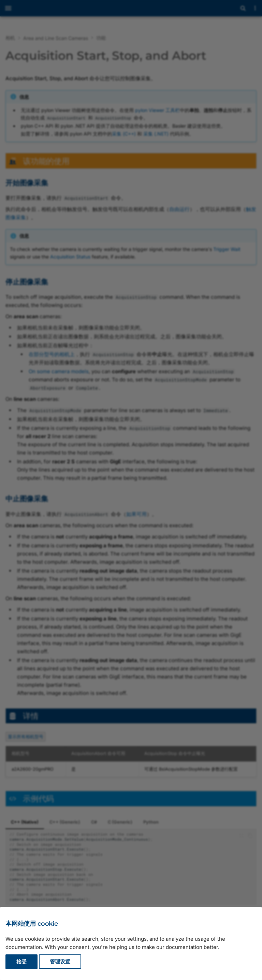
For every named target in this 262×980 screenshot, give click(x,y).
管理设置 (60, 962)
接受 (21, 962)
